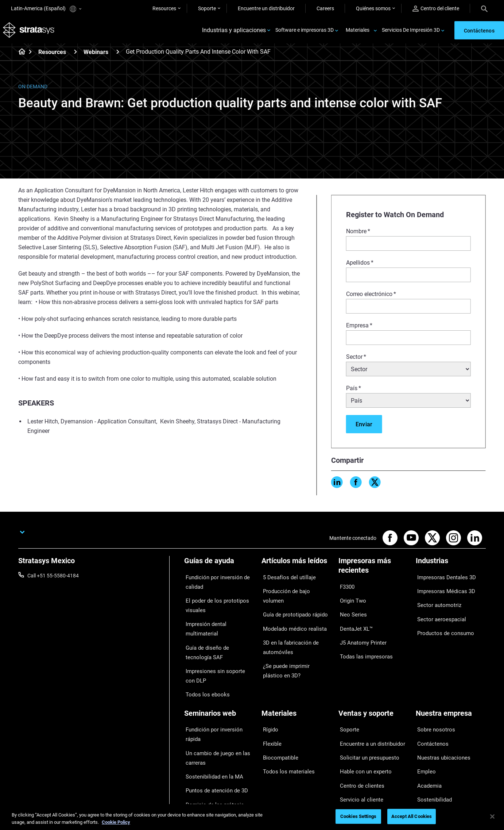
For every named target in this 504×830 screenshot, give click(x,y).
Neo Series (350, 609)
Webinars (96, 55)
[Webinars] (118, 54)
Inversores (428, 766)
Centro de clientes (358, 744)
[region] (252, 817)
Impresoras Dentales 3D (443, 578)
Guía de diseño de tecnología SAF (216, 634)
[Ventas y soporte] (373, 689)
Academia (427, 744)
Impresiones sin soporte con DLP (216, 654)
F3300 (346, 588)
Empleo (424, 734)
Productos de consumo (442, 621)
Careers (325, 8)
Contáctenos (430, 712)
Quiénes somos (373, 8)
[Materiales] (296, 689)
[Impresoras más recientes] (373, 571)
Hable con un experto (362, 734)
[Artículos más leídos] (296, 566)
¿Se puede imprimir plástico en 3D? (296, 646)
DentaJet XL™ (354, 620)
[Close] (492, 816)
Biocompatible (278, 723)
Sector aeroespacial (438, 610)
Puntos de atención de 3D (213, 743)
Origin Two (351, 598)
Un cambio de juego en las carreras (213, 717)
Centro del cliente (436, 9)
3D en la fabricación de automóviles (287, 626)
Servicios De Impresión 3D (411, 31)
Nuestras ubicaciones (440, 723)
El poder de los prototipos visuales (213, 603)
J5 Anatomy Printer (360, 630)
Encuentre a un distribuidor (369, 712)
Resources (164, 8)
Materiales (358, 31)
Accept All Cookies (412, 816)
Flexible (270, 712)
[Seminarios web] (219, 689)
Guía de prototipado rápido (292, 600)
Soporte (207, 8)
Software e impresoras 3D (305, 31)
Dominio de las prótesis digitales (210, 758)
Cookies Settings (358, 816)
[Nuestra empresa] (451, 689)
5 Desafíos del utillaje (285, 578)
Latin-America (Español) (46, 9)
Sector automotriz (436, 600)
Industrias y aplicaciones (234, 32)
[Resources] (75, 54)
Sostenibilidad (432, 755)
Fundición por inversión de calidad (214, 583)
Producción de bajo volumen (293, 589)
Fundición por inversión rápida (218, 702)
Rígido (269, 702)
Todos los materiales (285, 734)
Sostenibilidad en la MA (210, 732)
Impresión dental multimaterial (219, 619)
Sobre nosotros (433, 702)
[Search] (484, 8)
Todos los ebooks (204, 670)
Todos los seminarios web (213, 774)
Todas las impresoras (363, 641)
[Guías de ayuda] (219, 566)
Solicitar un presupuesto (366, 723)
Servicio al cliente (358, 755)
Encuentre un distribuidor (266, 8)
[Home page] (20, 55)
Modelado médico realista (290, 610)
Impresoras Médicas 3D (442, 589)
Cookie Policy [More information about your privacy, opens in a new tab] (116, 822)
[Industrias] (451, 566)
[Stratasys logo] (30, 32)
